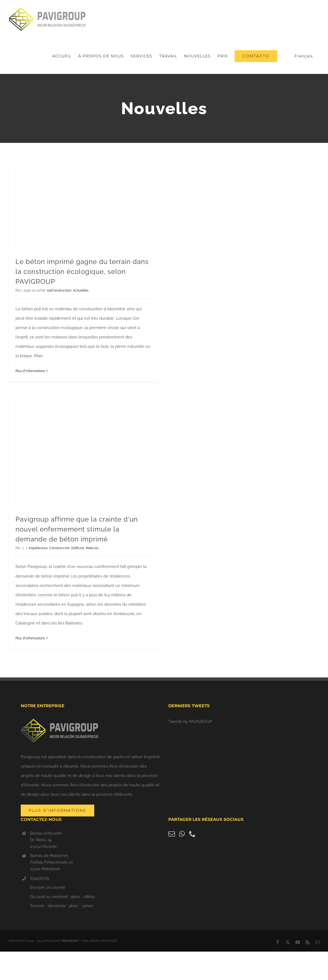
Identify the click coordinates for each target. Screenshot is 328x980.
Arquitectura (38, 548)
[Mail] (172, 834)
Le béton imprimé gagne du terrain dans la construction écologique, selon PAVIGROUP (82, 272)
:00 (49, 290)
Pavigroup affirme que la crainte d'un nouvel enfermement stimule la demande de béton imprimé (77, 529)
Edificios (78, 548)
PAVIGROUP (70, 941)
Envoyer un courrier (48, 887)
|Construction (61, 290)
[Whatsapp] (182, 834)
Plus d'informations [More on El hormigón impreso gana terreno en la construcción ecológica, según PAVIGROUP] (30, 371)
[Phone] (192, 834)
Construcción (59, 548)
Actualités (81, 290)
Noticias (92, 548)
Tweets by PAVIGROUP (190, 722)
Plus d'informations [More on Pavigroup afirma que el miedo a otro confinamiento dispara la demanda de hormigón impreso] (30, 638)
